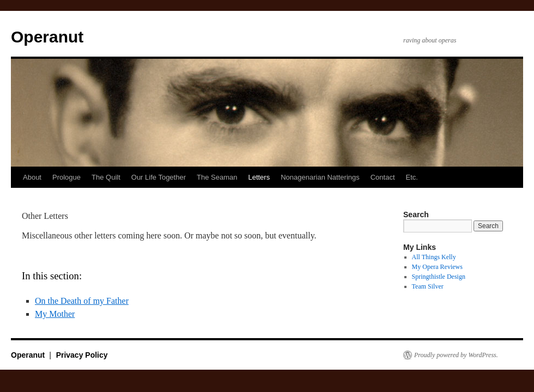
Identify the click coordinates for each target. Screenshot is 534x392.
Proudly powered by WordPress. (456, 355)
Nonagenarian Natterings (320, 177)
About (32, 177)
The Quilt (106, 177)
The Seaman (217, 177)
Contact (383, 177)
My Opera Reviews (437, 267)
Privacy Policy (82, 355)
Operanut (47, 37)
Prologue (66, 177)
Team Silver (428, 286)
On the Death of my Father (82, 301)
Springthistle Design (439, 277)
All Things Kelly (434, 257)
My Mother (55, 314)
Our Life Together (159, 177)
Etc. (412, 177)
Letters (259, 177)
